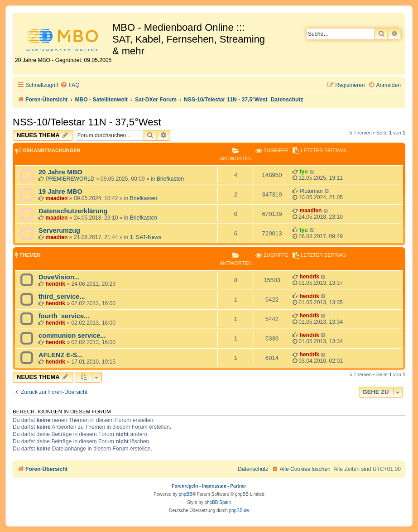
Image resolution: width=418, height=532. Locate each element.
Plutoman (311, 191)
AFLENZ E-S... (61, 355)
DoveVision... (59, 277)
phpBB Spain (217, 502)
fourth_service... (64, 316)
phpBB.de (239, 510)
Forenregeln (185, 486)
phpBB (186, 494)
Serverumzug (59, 230)
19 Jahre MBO (60, 192)
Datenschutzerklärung (73, 211)
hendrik (55, 284)
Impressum (214, 486)
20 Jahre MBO (60, 172)
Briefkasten (171, 179)
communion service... (72, 335)
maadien (56, 198)
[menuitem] (70, 85)
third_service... (62, 297)
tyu (303, 172)
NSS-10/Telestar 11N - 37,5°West (87, 122)
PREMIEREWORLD (70, 179)
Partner (238, 486)
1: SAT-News (146, 237)
